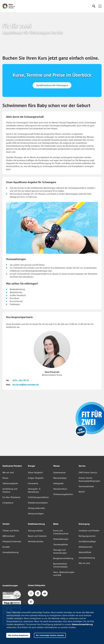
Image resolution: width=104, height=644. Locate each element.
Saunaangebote (61, 544)
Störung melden (35, 531)
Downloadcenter (86, 486)
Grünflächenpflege (87, 541)
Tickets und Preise (11, 531)
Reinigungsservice (87, 536)
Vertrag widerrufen (36, 508)
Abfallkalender (86, 547)
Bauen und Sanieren (37, 536)
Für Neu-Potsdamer (11, 497)
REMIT (82, 492)
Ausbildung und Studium (10, 490)
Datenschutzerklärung (82, 624)
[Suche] (94, 6)
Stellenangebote (10, 483)
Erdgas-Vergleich (36, 478)
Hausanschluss (60, 489)
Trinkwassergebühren (63, 494)
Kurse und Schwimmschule (61, 532)
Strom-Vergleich (35, 472)
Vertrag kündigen (36, 514)
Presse (5, 478)
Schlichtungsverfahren (38, 497)
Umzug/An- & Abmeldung (34, 490)
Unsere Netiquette (36, 585)
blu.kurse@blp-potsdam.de (26, 385)
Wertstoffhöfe (85, 552)
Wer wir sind (8, 472)
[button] (100, 6)
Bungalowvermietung (63, 558)
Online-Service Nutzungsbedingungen (89, 479)
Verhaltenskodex (36, 541)
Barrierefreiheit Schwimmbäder (60, 565)
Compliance (8, 503)
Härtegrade (58, 483)
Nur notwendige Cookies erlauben (50, 635)
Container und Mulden (89, 531)
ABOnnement (9, 536)
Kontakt (6, 547)
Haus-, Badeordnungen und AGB (64, 574)
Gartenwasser (59, 472)
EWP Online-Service (88, 472)
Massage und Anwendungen (60, 551)
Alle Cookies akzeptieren (18, 635)
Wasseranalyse (60, 478)
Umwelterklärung (10, 552)
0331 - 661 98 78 (21, 380)
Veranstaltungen (61, 539)
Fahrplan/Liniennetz (12, 541)
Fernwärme (33, 483)
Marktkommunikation (38, 503)
